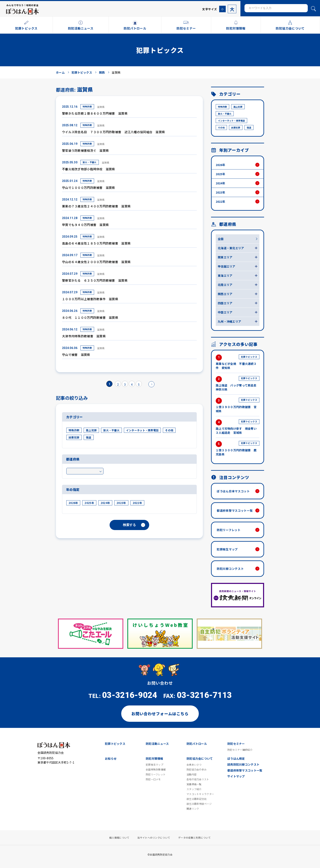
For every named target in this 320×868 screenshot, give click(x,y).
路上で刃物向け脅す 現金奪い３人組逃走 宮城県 (238, 427)
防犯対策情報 (154, 758)
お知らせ (111, 758)
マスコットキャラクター (200, 794)
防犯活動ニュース (157, 744)
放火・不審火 (90, 162)
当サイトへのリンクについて (154, 838)
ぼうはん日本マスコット (233, 491)
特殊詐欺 (87, 106)
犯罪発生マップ (227, 549)
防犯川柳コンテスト (230, 569)
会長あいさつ (194, 765)
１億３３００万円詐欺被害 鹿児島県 (238, 449)
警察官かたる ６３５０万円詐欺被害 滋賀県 (95, 280)
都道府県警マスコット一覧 (235, 510)
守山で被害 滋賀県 (76, 355)
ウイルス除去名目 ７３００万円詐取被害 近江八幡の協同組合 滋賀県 (113, 132)
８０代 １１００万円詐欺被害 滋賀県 (90, 317)
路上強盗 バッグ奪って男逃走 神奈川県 (238, 384)
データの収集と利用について (194, 838)
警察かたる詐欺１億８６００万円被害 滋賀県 (95, 113)
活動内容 (192, 774)
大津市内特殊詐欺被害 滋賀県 (84, 336)
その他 (169, 430)
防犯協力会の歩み (197, 769)
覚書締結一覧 (194, 784)
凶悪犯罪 (74, 437)
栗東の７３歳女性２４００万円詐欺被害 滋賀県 (96, 206)
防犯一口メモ (153, 779)
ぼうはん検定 (236, 758)
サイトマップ (236, 776)
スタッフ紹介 (194, 789)
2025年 (89, 503)
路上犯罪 (91, 430)
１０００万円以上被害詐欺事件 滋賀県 (90, 299)
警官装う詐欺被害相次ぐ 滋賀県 (85, 150)
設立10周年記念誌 (197, 799)
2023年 (121, 503)
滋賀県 (101, 107)
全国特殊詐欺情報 (156, 769)
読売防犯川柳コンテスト (243, 764)
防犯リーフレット (229, 530)
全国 (221, 239)
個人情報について (119, 838)
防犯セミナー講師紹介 (240, 750)
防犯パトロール (197, 744)
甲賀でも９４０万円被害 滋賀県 (85, 225)
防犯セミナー (236, 744)
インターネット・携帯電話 (142, 430)
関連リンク (193, 809)
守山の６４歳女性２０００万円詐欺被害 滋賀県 (96, 262)
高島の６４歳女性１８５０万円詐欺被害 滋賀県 (96, 243)
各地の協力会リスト (198, 779)
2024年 (105, 503)
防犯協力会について (200, 758)
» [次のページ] (151, 384)
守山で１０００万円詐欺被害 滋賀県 (89, 188)
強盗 (89, 437)
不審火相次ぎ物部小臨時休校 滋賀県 (89, 169)
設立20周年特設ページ (199, 804)
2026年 (73, 503)
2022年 (137, 503)
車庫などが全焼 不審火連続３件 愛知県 (238, 362)
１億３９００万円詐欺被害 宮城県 (238, 405)
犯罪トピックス (115, 744)
